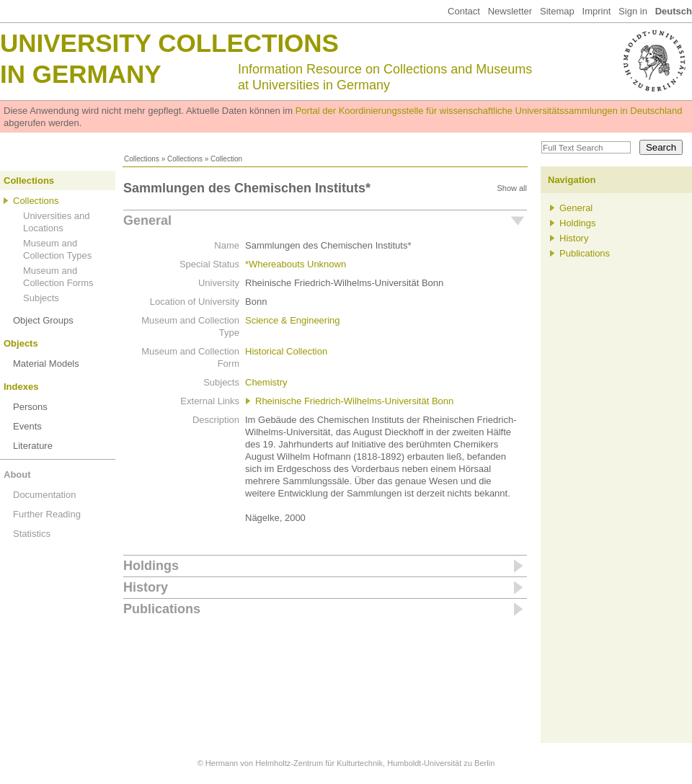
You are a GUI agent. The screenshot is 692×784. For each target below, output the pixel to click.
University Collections (169, 43)
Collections (142, 159)
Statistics (32, 534)
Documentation (44, 495)
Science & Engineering (293, 320)
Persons (30, 407)
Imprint (597, 11)
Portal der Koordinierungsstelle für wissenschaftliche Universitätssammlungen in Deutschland (489, 111)
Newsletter (510, 11)
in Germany (81, 74)
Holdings (151, 566)
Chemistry (266, 382)
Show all (512, 188)
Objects (21, 343)
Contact (464, 11)
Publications (162, 609)
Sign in (633, 11)
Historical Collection (286, 351)
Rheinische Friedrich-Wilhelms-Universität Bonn (354, 401)
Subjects (41, 298)
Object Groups (43, 320)
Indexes (21, 387)
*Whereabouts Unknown (296, 264)
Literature (33, 446)
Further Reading (47, 514)
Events (27, 426)
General (147, 220)
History (146, 587)
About (17, 475)
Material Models (46, 364)
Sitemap (557, 11)
